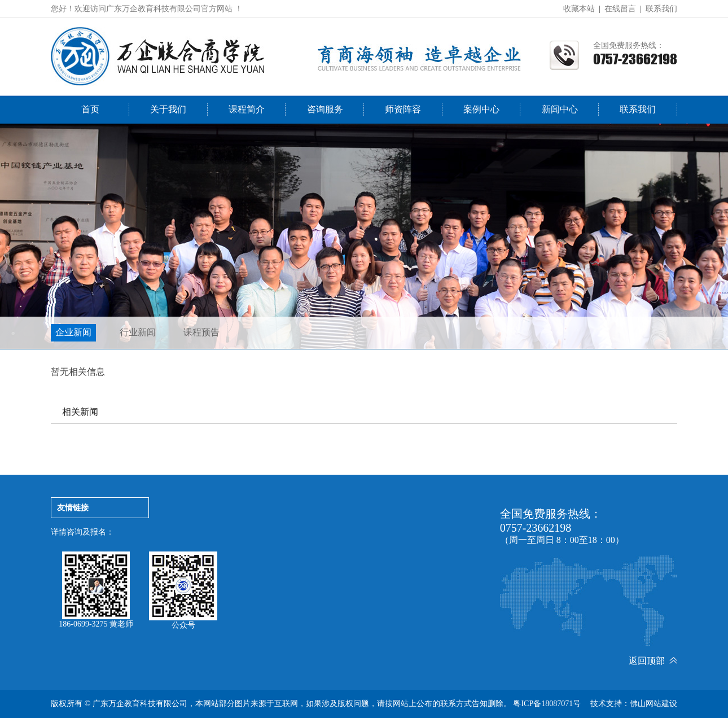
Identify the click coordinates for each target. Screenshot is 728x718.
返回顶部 (653, 661)
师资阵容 (403, 109)
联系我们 (661, 9)
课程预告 (201, 332)
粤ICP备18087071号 (547, 704)
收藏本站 (579, 9)
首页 (90, 109)
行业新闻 (138, 332)
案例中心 (481, 109)
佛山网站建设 (654, 704)
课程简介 (247, 109)
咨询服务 (325, 109)
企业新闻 (73, 332)
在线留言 (620, 9)
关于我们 (168, 109)
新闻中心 (560, 109)
